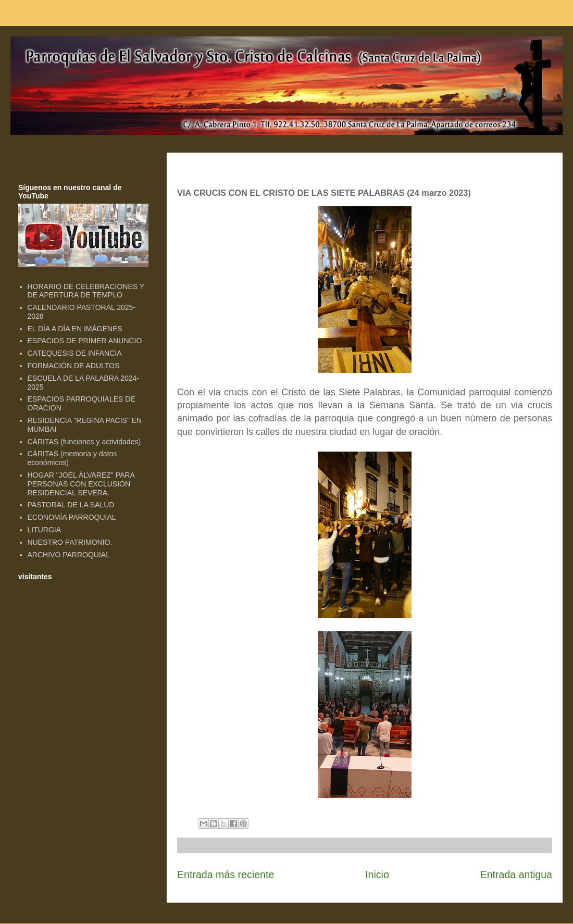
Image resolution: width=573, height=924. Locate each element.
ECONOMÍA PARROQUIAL (72, 517)
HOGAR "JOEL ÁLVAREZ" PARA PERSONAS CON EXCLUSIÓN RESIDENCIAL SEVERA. (81, 484)
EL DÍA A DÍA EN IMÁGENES (75, 329)
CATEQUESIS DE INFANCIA (75, 353)
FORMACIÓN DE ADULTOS (74, 366)
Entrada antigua (516, 875)
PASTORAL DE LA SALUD (71, 505)
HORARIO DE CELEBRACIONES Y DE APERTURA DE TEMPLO (86, 291)
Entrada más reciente (226, 875)
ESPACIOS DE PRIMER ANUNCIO (85, 341)
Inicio (377, 875)
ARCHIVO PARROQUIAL (69, 555)
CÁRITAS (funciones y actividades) (84, 442)
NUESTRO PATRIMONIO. (70, 542)
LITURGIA (45, 530)
